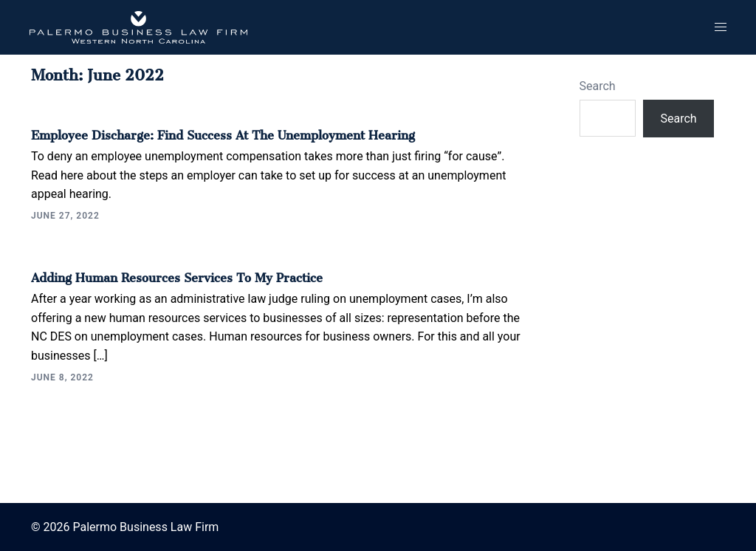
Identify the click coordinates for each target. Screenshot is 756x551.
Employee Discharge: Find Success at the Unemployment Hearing (223, 132)
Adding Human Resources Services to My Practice (177, 275)
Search (598, 86)
